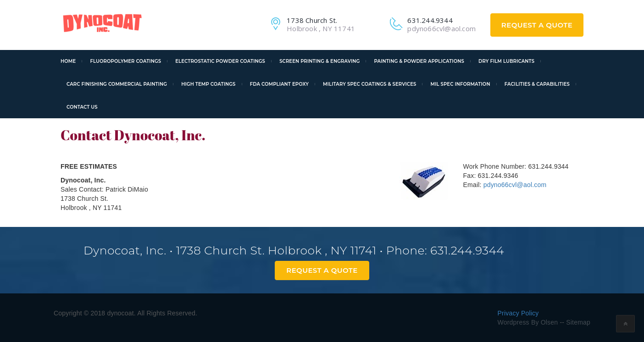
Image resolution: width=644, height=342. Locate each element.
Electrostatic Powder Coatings (220, 61)
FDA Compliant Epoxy (279, 84)
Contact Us (82, 107)
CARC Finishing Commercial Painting (117, 84)
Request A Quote (537, 25)
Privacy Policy (518, 313)
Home (68, 61)
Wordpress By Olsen (528, 322)
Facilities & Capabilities (537, 84)
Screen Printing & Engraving (319, 61)
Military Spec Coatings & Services (369, 84)
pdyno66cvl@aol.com (515, 185)
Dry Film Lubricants (506, 61)
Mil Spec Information (461, 84)
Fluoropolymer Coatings (125, 61)
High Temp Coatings (208, 84)
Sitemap (577, 322)
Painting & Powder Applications (419, 61)
